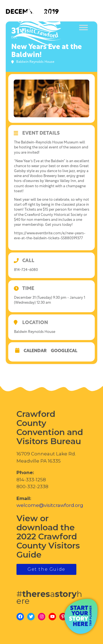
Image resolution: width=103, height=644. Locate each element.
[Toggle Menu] (83, 28)
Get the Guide (46, 569)
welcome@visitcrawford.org (50, 505)
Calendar (35, 351)
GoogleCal (64, 351)
